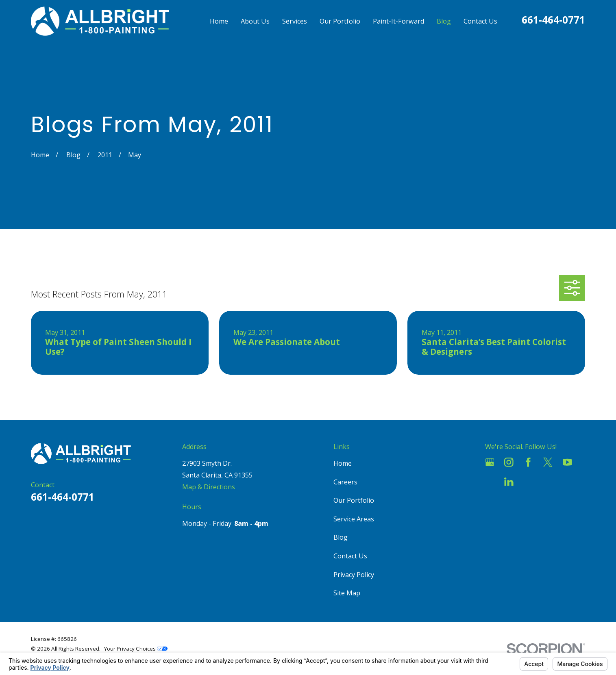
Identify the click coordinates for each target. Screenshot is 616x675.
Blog (341, 537)
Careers (345, 482)
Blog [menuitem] (444, 21)
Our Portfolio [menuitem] (340, 21)
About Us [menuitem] (255, 21)
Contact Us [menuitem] (480, 21)
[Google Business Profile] (490, 462)
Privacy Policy (354, 575)
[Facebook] (528, 462)
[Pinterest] (528, 482)
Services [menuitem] (295, 21)
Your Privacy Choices (136, 649)
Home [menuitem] (219, 21)
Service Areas (354, 519)
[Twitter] (548, 462)
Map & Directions (209, 487)
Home (343, 463)
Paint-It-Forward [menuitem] (398, 21)
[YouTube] (567, 462)
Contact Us (350, 556)
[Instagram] (509, 462)
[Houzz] (490, 482)
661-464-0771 (553, 20)
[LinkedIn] (509, 482)
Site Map (347, 593)
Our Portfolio (354, 500)
